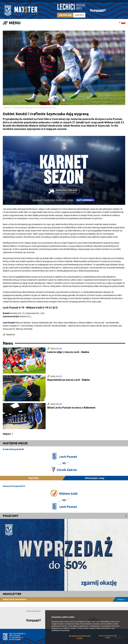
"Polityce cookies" (70, 628)
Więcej (7, 434)
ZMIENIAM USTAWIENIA (61, 631)
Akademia (11, 335)
